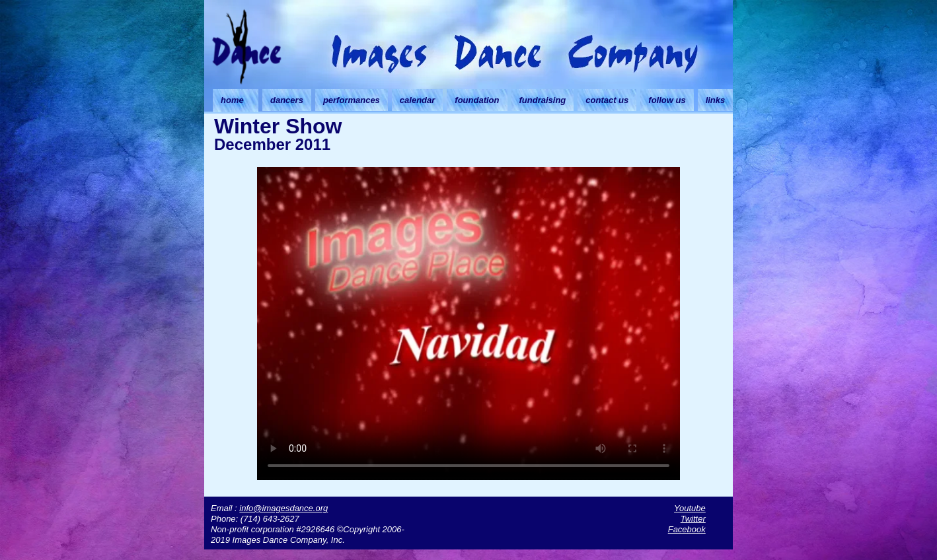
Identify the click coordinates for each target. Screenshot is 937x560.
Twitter (693, 519)
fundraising (543, 100)
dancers (287, 100)
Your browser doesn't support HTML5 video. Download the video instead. (468, 322)
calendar (417, 100)
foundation (477, 100)
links (716, 100)
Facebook (687, 529)
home (232, 100)
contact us (607, 100)
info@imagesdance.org (283, 508)
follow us (667, 100)
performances (352, 100)
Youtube (690, 508)
